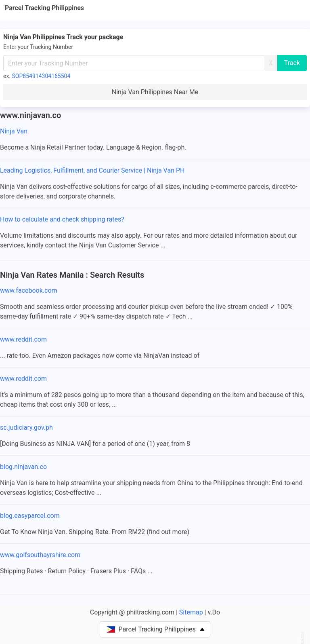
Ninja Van (14, 131)
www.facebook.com (29, 290)
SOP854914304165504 (41, 76)
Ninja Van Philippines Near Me (155, 92)
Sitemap (191, 612)
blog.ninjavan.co (23, 467)
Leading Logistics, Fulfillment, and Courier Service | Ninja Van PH (92, 170)
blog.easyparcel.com (30, 516)
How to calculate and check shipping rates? (62, 219)
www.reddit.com (23, 339)
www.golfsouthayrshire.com (40, 555)
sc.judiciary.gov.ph (26, 428)
